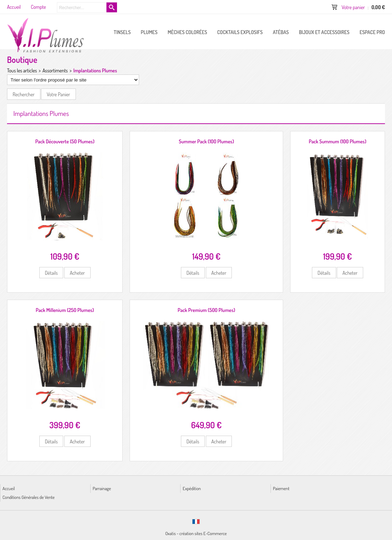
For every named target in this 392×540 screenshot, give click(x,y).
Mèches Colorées (187, 32)
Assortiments (55, 70)
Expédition (192, 488)
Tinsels (122, 32)
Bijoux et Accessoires (324, 32)
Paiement (281, 488)
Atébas (281, 32)
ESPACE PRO (372, 32)
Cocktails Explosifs (240, 32)
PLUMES (149, 32)
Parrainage (102, 488)
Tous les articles (22, 70)
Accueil (9, 488)
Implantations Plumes (95, 70)
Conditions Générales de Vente (28, 497)
